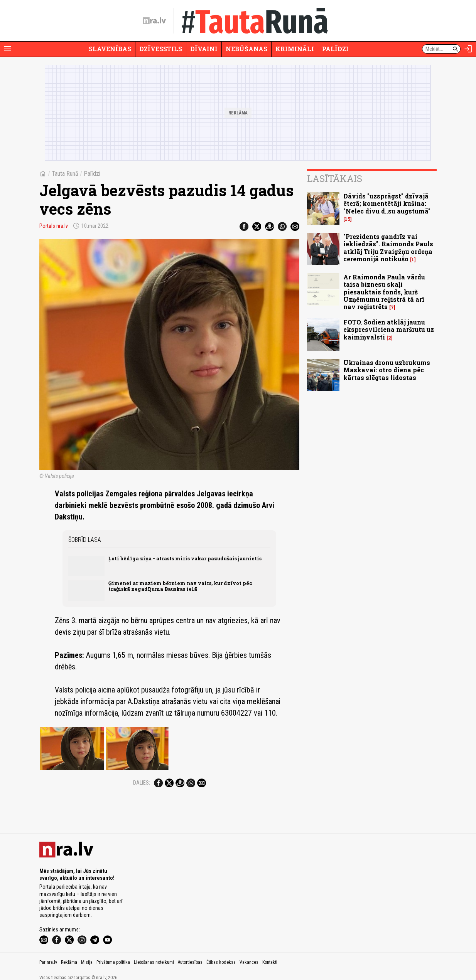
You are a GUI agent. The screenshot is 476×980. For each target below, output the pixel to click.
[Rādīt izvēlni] (8, 49)
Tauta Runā (65, 174)
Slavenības (110, 49)
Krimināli (295, 49)
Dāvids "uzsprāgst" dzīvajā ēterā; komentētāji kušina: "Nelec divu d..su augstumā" (387, 203)
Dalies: (142, 698)
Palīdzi (335, 49)
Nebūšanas (246, 49)
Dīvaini (204, 49)
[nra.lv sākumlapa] (154, 21)
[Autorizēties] (468, 49)
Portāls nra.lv (54, 226)
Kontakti (270, 953)
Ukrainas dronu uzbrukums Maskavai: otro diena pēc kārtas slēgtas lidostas (387, 370)
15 (348, 219)
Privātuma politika (113, 953)
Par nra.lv (48, 953)
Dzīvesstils (161, 49)
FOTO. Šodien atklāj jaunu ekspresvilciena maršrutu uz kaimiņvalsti (389, 329)
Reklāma (69, 953)
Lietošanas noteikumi (154, 953)
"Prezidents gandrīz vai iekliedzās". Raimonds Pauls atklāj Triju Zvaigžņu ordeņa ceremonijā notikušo (388, 248)
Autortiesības (190, 953)
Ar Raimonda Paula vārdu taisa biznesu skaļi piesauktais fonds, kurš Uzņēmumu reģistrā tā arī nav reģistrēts (384, 292)
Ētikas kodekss (221, 953)
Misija (87, 953)
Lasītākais (335, 178)
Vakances (249, 953)
